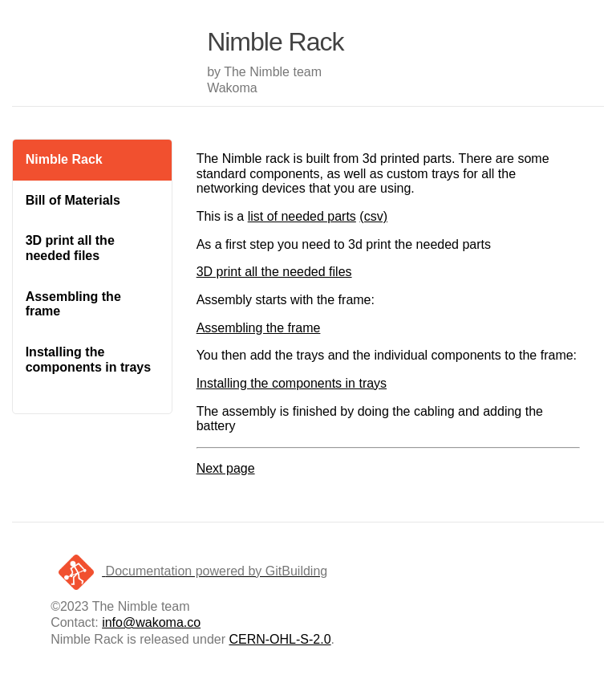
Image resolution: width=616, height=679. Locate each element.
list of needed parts (302, 216)
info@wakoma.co (151, 622)
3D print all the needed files (70, 248)
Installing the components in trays (88, 360)
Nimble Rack (64, 159)
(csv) (373, 216)
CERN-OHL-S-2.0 (280, 639)
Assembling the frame (73, 304)
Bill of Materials (73, 200)
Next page (226, 468)
